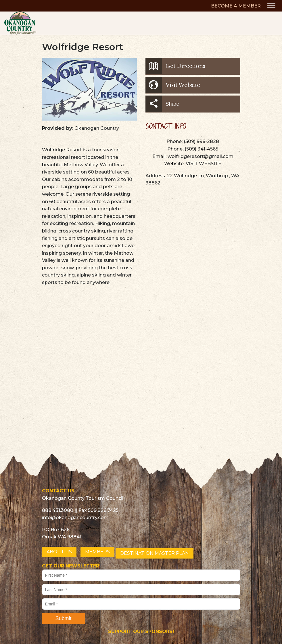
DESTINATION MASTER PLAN (155, 553)
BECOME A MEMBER (236, 6)
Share (162, 104)
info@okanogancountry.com (75, 518)
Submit (63, 618)
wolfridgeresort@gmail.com (201, 156)
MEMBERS (97, 552)
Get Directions (175, 66)
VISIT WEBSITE (204, 164)
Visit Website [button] (173, 85)
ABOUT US (59, 552)
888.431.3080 (58, 510)
